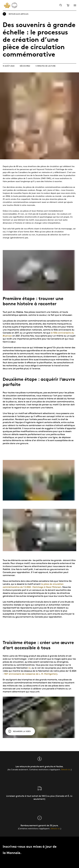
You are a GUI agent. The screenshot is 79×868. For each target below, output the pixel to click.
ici (29, 668)
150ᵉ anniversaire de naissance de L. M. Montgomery (31, 674)
